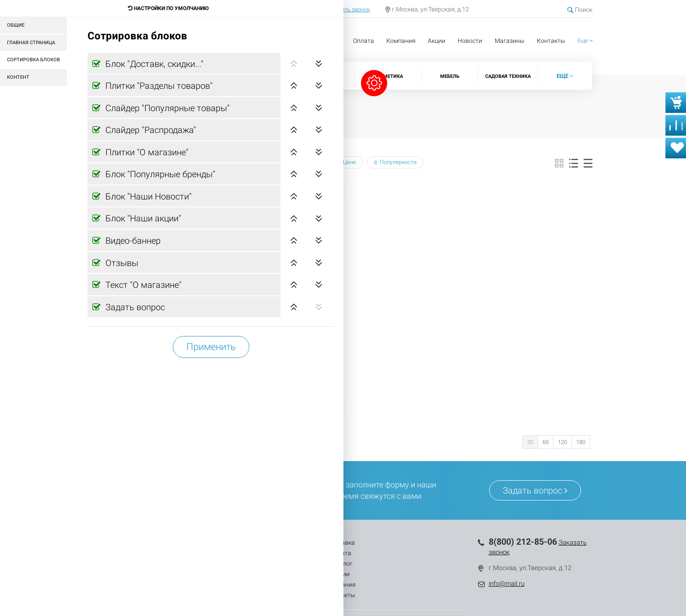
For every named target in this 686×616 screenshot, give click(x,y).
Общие (16, 25)
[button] (585, 41)
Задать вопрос (134, 307)
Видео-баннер (132, 241)
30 (530, 442)
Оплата (364, 41)
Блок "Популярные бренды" (159, 174)
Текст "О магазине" (142, 285)
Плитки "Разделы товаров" (158, 86)
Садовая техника (508, 76)
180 (581, 442)
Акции (437, 41)
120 (562, 442)
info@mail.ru (507, 584)
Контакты (551, 41)
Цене (346, 162)
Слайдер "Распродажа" (150, 130)
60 (546, 442)
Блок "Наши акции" (142, 218)
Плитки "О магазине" (146, 152)
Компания (401, 41)
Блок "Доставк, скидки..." (153, 64)
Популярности (395, 162)
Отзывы (121, 263)
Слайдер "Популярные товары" (166, 108)
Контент (18, 77)
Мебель (450, 76)
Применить (211, 347)
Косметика (388, 76)
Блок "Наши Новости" (147, 196)
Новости (470, 41)
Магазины (510, 41)
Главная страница (31, 43)
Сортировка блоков (33, 60)
